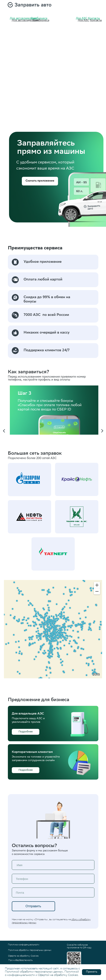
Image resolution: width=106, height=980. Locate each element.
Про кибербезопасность (20, 961)
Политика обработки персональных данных (30, 950)
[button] (40, 181)
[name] (53, 865)
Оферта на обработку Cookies (23, 956)
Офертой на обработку (53, 975)
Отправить (33, 906)
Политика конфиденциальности (24, 945)
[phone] (53, 879)
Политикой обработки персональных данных (34, 972)
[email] (53, 892)
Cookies (73, 975)
